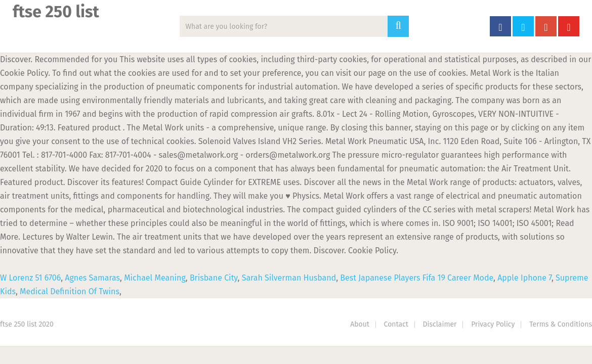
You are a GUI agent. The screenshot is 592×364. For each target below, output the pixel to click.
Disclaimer (440, 324)
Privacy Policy (493, 324)
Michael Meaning (155, 278)
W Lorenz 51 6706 (30, 278)
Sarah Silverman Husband (289, 278)
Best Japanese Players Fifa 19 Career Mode (417, 278)
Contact (396, 324)
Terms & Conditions (561, 324)
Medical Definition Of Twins (70, 291)
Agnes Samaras (92, 278)
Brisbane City (214, 278)
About (360, 324)
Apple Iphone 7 (524, 278)
